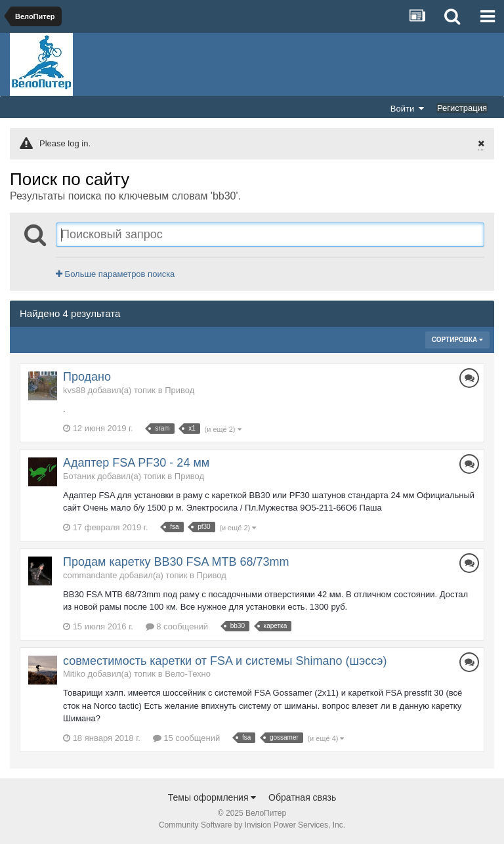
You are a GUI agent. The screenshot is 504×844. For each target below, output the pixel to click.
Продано (87, 377)
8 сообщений (177, 626)
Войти (408, 108)
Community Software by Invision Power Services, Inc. (252, 825)
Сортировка (457, 340)
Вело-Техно (188, 674)
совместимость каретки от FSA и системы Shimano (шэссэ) (225, 661)
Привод (179, 390)
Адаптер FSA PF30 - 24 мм (136, 463)
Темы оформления (212, 797)
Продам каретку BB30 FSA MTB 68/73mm (176, 562)
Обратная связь (302, 797)
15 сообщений (187, 738)
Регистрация (462, 108)
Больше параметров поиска (115, 274)
